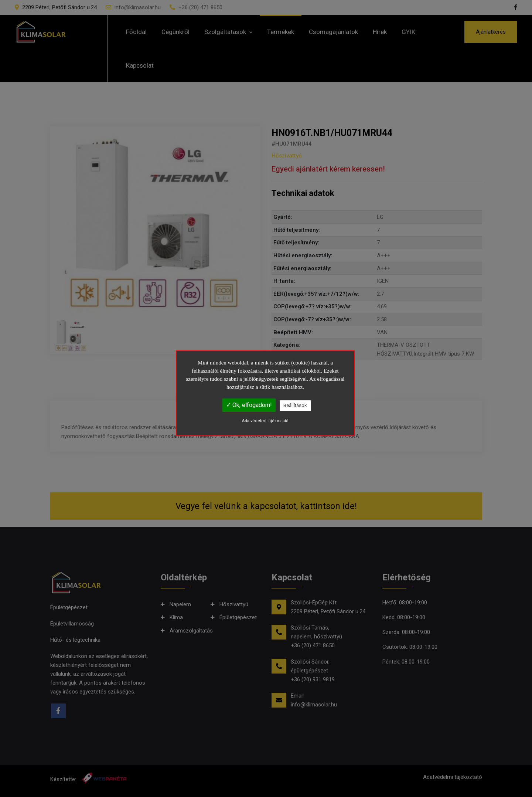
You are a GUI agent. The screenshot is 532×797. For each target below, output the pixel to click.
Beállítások (295, 405)
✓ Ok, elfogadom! (249, 405)
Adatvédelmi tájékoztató (265, 421)
